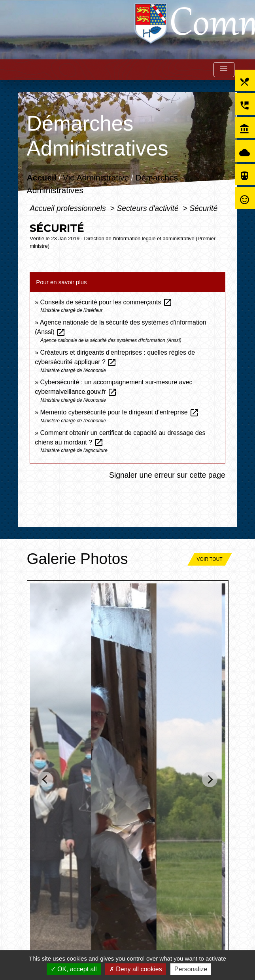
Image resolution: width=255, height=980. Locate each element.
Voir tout (210, 559)
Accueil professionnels (69, 208)
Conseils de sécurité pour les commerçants (106, 302)
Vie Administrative (96, 178)
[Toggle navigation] (224, 70)
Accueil (42, 178)
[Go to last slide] (45, 780)
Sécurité (203, 208)
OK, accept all (74, 969)
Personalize (191, 969)
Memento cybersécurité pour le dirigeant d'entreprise (120, 412)
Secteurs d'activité (149, 208)
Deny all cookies (136, 969)
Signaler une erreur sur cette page (167, 475)
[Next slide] (210, 780)
